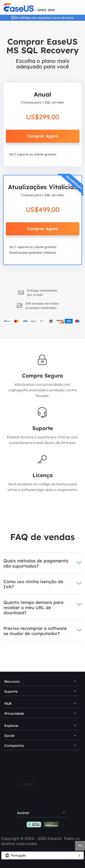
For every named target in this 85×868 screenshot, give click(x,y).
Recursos (12, 681)
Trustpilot (27, 784)
